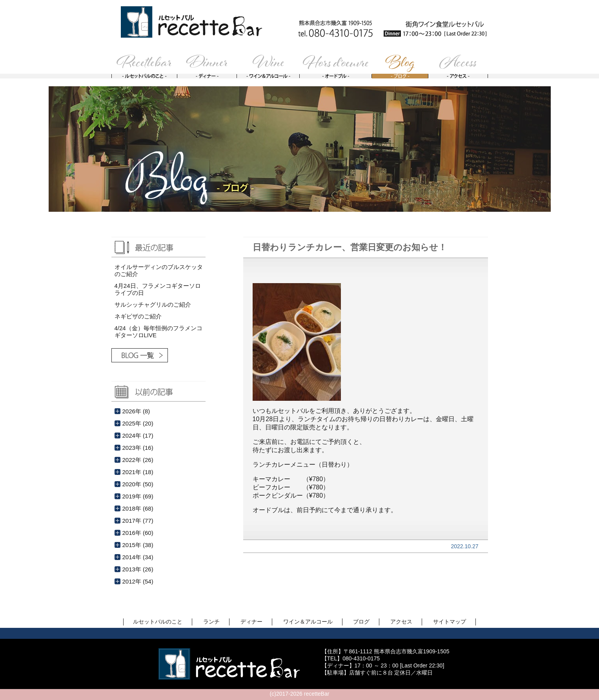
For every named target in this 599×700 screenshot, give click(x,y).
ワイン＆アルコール (308, 622)
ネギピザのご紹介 (138, 316)
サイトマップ (450, 622)
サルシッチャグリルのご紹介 (153, 305)
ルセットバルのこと (158, 622)
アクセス (401, 622)
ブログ (361, 622)
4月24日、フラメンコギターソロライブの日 (158, 289)
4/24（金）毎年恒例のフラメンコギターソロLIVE (158, 332)
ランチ (211, 622)
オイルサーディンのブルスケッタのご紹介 (159, 270)
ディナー (251, 622)
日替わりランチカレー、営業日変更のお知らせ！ (350, 247)
